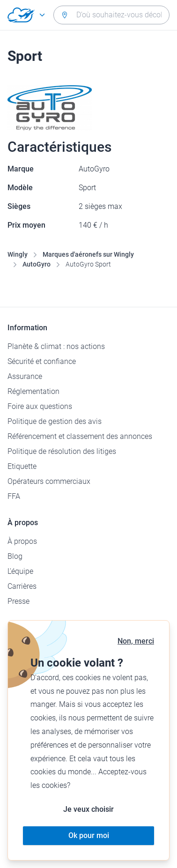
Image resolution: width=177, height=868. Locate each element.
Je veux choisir (88, 809)
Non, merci (136, 641)
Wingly (18, 254)
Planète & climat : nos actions (56, 346)
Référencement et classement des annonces (80, 436)
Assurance (25, 376)
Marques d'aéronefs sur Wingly (88, 254)
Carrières (22, 586)
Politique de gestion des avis (55, 421)
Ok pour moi (89, 835)
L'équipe (20, 571)
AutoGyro (37, 264)
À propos (22, 541)
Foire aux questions (40, 406)
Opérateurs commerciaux (49, 481)
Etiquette (22, 466)
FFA (14, 496)
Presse (18, 601)
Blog (15, 556)
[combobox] (111, 15)
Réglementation (33, 391)
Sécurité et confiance (42, 361)
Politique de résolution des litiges (62, 451)
